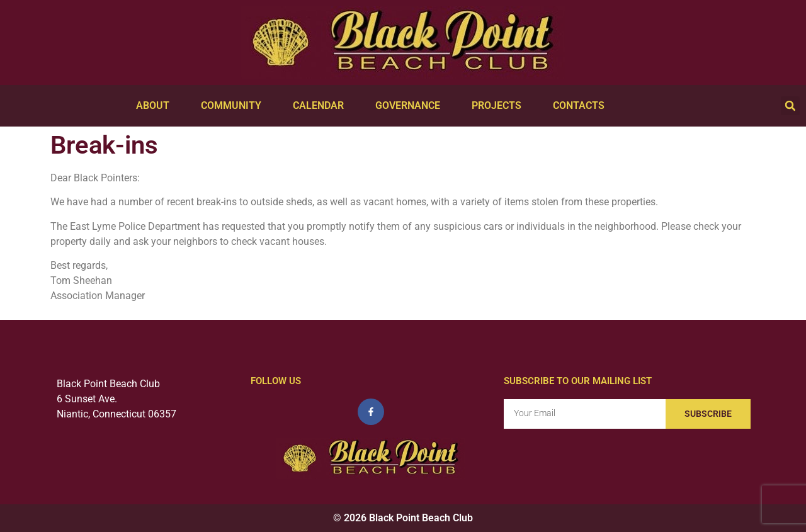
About (156, 106)
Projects (500, 106)
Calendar (321, 106)
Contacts (582, 106)
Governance (411, 106)
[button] (790, 106)
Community (234, 106)
